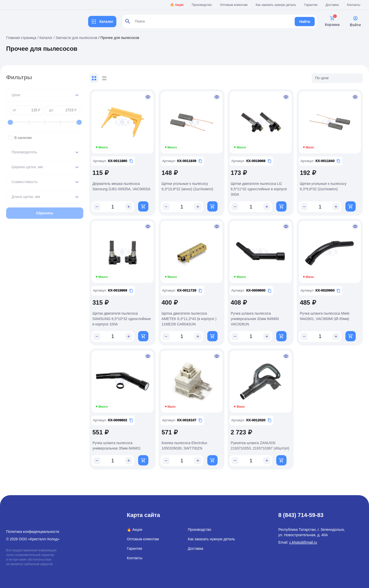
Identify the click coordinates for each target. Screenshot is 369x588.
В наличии (48, 138)
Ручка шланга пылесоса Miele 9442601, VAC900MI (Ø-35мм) (327, 313)
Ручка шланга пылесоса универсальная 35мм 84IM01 (124, 441)
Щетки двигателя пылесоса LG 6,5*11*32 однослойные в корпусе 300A (263, 187)
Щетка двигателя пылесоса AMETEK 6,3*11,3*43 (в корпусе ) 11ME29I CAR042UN (195, 315)
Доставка (332, 5)
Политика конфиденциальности (33, 527)
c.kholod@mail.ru (303, 538)
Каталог (102, 22)
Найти (305, 22)
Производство (202, 5)
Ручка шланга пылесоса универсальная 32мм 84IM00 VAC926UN (259, 315)
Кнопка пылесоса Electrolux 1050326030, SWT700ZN (190, 441)
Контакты (354, 5)
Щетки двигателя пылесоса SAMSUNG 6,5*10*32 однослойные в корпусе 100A (129, 315)
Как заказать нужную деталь (276, 5)
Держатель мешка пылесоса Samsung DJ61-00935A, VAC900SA (129, 185)
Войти (355, 21)
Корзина (332, 21)
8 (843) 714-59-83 (301, 511)
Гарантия (311, 5)
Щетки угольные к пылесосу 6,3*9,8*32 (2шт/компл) (325, 185)
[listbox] (337, 78)
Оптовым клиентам (234, 5)
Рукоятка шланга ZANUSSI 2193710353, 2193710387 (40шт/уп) (264, 441)
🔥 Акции (177, 5)
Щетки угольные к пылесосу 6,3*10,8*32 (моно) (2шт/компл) (193, 185)
